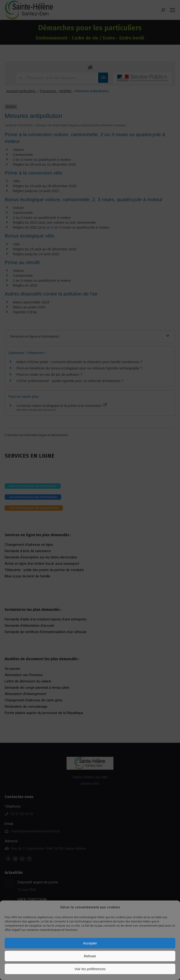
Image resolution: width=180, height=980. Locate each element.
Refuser (90, 956)
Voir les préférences (90, 969)
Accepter (90, 943)
